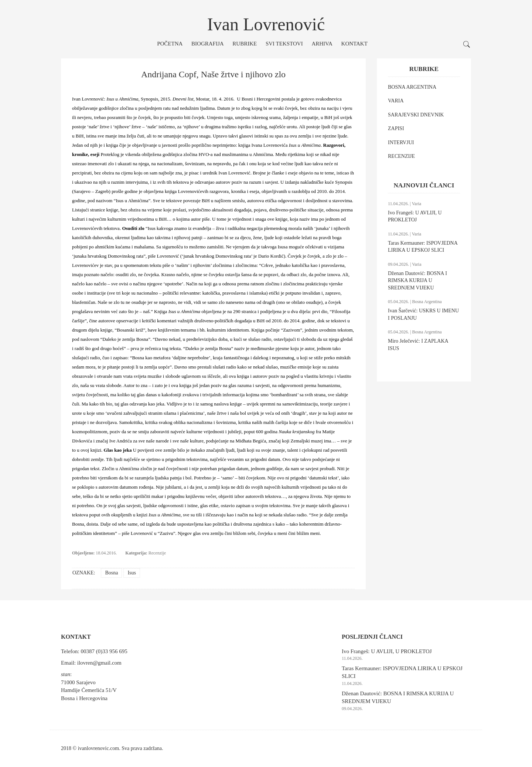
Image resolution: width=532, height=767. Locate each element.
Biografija (208, 44)
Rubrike (245, 44)
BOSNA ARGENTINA (412, 87)
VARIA (396, 101)
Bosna (111, 573)
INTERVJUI (401, 142)
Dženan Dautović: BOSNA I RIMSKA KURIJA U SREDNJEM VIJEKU (417, 281)
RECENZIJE (401, 156)
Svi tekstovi (284, 44)
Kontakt (354, 44)
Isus (132, 573)
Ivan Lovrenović (266, 24)
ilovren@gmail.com (99, 663)
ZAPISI (396, 128)
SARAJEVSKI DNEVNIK (416, 115)
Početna (170, 44)
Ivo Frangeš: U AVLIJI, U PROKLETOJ (387, 651)
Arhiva (322, 44)
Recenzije (157, 553)
